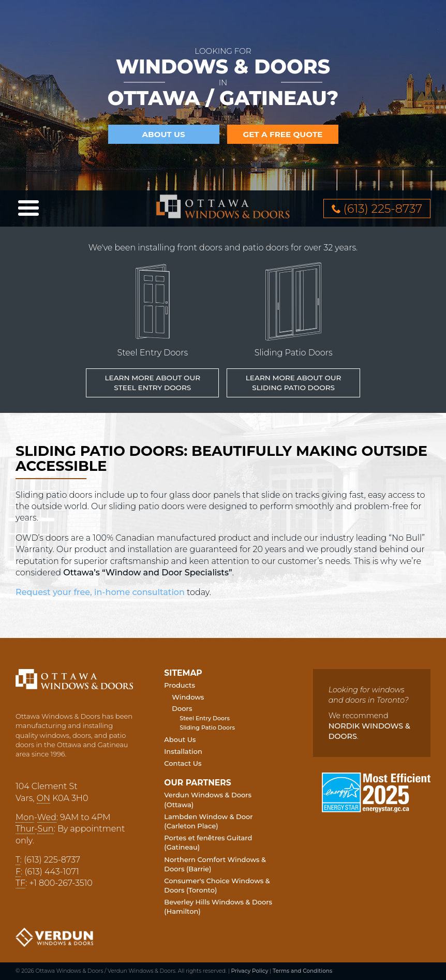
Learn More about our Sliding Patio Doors (294, 383)
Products (180, 685)
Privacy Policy (249, 971)
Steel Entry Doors (205, 718)
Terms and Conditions (302, 971)
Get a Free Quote (283, 134)
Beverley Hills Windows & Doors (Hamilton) (218, 907)
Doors (182, 708)
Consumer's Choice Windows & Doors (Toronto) (217, 885)
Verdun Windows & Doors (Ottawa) (208, 799)
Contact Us (183, 763)
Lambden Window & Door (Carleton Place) (208, 821)
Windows (188, 697)
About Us (163, 134)
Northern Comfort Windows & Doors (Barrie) (215, 864)
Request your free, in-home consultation (100, 592)
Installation (183, 751)
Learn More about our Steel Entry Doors (152, 383)
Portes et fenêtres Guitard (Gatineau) (208, 842)
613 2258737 (383, 209)
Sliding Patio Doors (207, 727)
